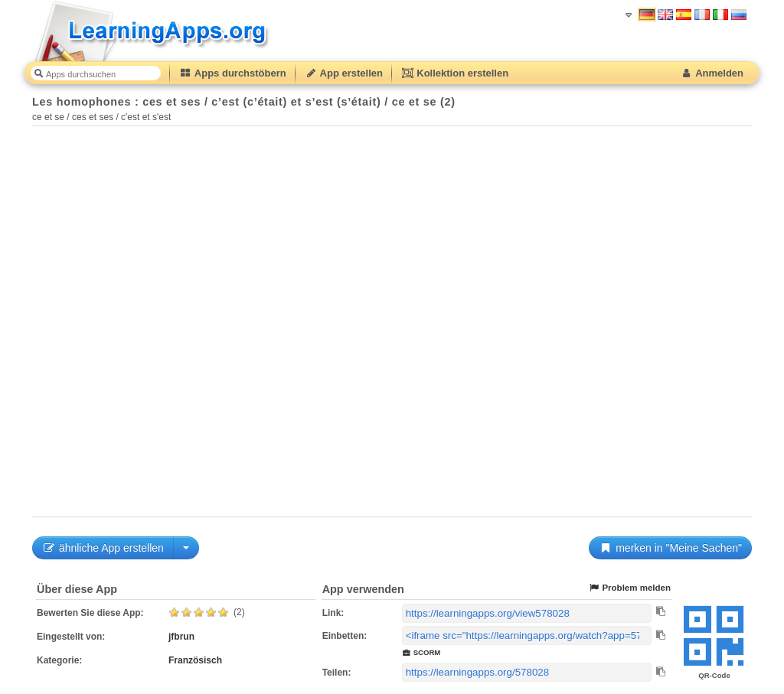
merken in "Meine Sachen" (670, 548)
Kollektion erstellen (455, 73)
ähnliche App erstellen (103, 548)
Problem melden (629, 588)
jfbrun (181, 637)
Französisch (195, 660)
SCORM (421, 652)
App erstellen (344, 73)
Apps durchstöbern (233, 73)
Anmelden (712, 73)
